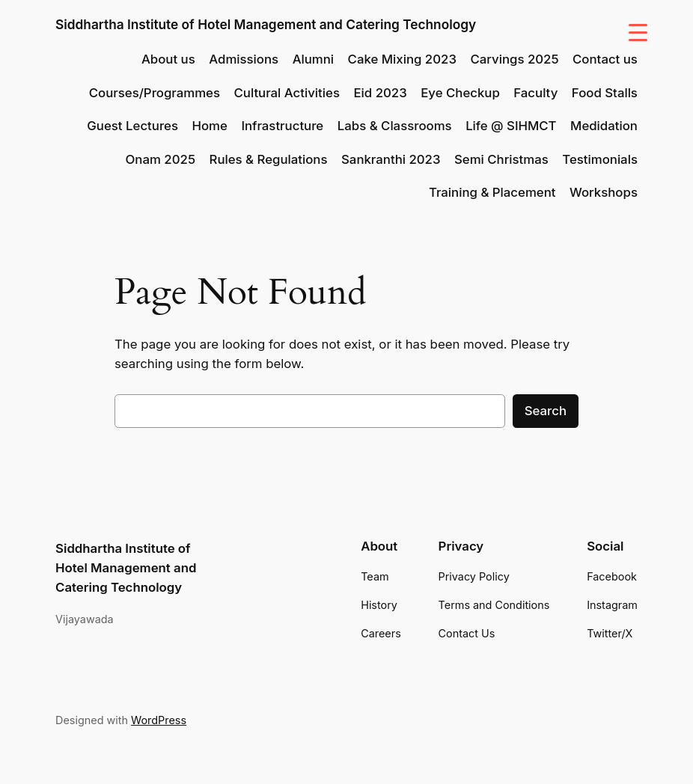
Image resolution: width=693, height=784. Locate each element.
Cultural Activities (287, 93)
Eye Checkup (460, 93)
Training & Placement (492, 192)
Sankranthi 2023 (391, 159)
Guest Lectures (132, 126)
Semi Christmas (501, 159)
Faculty (535, 93)
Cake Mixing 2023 (402, 59)
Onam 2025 (161, 159)
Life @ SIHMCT (511, 126)
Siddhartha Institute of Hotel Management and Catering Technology (266, 24)
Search (546, 411)
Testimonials (600, 159)
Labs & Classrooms (395, 126)
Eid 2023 (380, 93)
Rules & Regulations (269, 159)
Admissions (244, 59)
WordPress (159, 720)
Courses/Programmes (155, 93)
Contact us (605, 59)
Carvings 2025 (514, 59)
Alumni (313, 59)
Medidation (604, 126)
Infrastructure (282, 126)
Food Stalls (605, 93)
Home (209, 126)
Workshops (604, 192)
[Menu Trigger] (638, 32)
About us (168, 59)
